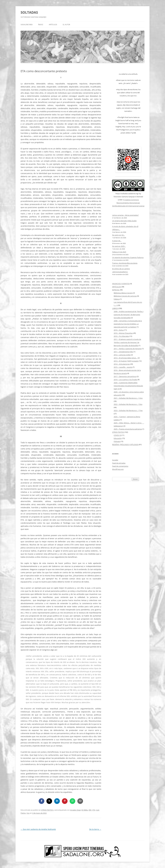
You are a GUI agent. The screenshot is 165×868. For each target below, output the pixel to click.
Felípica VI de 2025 (119, 252)
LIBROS (115, 308)
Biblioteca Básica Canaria (123, 293)
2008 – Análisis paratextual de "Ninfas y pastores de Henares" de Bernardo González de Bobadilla (129, 315)
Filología (117, 441)
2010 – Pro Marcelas (121, 336)
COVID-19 (117, 435)
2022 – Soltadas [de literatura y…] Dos (128, 404)
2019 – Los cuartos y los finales (125, 380)
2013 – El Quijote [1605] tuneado (126, 361)
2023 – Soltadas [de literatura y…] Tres (128, 410)
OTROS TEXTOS (47, 810)
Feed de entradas (119, 463)
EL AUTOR (66, 25)
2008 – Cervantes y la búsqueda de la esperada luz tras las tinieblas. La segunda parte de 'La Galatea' (128, 324)
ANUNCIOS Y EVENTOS (121, 284)
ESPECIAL (116, 290)
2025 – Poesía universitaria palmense (128, 429)
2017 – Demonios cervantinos (125, 376)
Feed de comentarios (120, 466)
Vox (28, 813)
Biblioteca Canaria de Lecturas (125, 296)
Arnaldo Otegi (75, 810)
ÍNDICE (41, 25)
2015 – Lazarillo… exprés (123, 367)
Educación (118, 438)
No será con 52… (118, 235)
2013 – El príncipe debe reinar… (125, 358)
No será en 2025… (119, 246)
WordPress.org (118, 469)
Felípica (117, 299)
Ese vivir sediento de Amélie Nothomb (38, 829)
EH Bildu (85, 810)
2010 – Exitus (119, 330)
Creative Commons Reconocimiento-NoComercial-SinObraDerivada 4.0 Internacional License (128, 203)
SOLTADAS (29, 12)
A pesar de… (117, 241)
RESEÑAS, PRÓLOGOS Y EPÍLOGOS (125, 445)
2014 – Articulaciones (122, 364)
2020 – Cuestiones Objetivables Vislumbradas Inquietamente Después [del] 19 (128, 386)
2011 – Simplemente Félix (123, 352)
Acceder (115, 460)
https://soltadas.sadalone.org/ (127, 194)
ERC (90, 810)
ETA (94, 810)
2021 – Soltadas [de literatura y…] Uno (128, 398)
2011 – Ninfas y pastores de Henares (128, 349)
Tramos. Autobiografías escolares (125, 263)
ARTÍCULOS (53, 25)
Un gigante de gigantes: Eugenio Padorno (128, 257)
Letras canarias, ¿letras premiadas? (125, 215)
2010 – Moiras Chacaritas (123, 333)
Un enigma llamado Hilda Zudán (124, 221)
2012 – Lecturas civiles (122, 355)
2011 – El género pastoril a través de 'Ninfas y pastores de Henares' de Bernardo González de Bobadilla (127, 342)
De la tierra (95, 829)
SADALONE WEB (27, 25)
